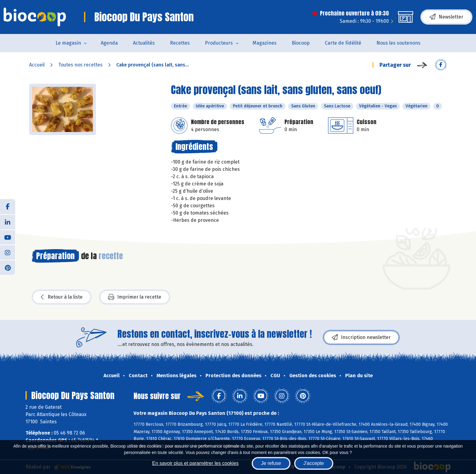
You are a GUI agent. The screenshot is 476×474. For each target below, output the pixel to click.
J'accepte (314, 463)
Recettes (180, 43)
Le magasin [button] (68, 43)
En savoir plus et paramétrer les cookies (195, 463)
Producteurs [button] (219, 43)
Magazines (265, 43)
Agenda (109, 43)
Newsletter (446, 17)
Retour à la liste (62, 297)
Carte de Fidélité (343, 43)
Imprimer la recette (135, 297)
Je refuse (271, 463)
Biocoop (301, 43)
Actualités (144, 43)
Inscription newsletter (361, 337)
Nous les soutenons (398, 43)
